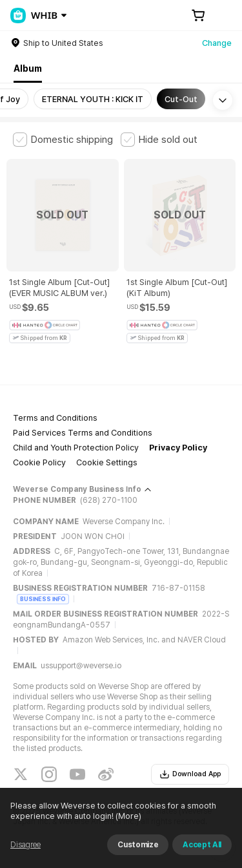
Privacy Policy (178, 448)
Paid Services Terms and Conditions (83, 433)
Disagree (25, 845)
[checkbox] (63, 140)
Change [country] (217, 43)
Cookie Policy (39, 462)
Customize (138, 845)
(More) (127, 816)
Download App (190, 774)
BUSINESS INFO (43, 599)
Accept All (202, 845)
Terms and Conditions (55, 418)
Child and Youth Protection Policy (76, 448)
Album (28, 69)
